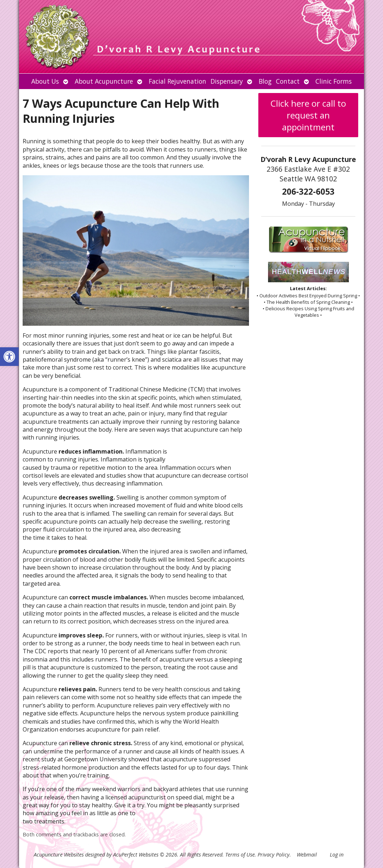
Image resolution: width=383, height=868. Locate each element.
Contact (288, 81)
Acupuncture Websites (59, 855)
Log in (337, 855)
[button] (9, 357)
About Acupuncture (104, 81)
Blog (265, 81)
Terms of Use (240, 855)
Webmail (307, 855)
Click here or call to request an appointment (308, 115)
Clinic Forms (334, 81)
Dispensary (227, 81)
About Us (45, 81)
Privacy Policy (274, 855)
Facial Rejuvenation (177, 81)
